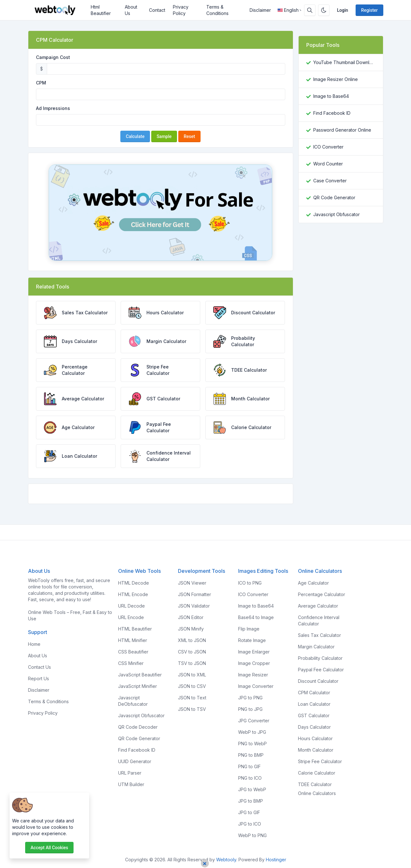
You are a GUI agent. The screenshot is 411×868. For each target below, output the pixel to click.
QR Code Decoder (138, 727)
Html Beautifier (101, 10)
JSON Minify (191, 629)
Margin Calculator (316, 647)
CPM (41, 83)
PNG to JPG (250, 709)
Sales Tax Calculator (319, 635)
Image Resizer (253, 675)
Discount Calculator (318, 681)
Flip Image (249, 629)
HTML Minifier (133, 640)
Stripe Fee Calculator (320, 761)
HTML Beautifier (135, 629)
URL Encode (131, 617)
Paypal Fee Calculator (321, 670)
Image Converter (256, 686)
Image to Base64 (331, 96)
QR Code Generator (334, 197)
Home (34, 644)
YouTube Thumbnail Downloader (344, 62)
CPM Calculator (314, 693)
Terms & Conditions (217, 10)
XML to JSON (192, 640)
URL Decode (131, 606)
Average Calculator (318, 606)
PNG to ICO (250, 778)
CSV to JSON (192, 652)
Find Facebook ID (332, 113)
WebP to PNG (252, 835)
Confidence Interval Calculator (319, 620)
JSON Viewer (192, 583)
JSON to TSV (192, 709)
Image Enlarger (254, 652)
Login (343, 10)
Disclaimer (260, 10)
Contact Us (39, 667)
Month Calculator (316, 750)
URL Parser (130, 773)
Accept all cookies (49, 848)
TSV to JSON (192, 663)
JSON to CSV (192, 686)
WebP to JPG (252, 732)
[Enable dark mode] (324, 10)
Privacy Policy (181, 10)
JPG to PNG (250, 698)
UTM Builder (131, 784)
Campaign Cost (53, 57)
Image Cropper (254, 663)
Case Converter (330, 181)
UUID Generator (135, 761)
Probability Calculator (320, 658)
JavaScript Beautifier (140, 675)
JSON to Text (192, 698)
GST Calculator (314, 715)
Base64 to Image (256, 617)
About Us (131, 10)
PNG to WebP (252, 744)
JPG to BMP (251, 801)
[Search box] (310, 10)
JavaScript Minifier (138, 686)
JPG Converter (254, 721)
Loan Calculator (314, 704)
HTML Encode (133, 594)
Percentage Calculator (322, 594)
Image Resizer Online (336, 79)
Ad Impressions (53, 108)
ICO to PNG (250, 583)
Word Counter (328, 164)
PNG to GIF (249, 766)
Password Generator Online (342, 130)
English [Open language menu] (288, 10)
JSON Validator (194, 606)
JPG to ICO (250, 824)
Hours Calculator (315, 738)
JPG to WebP (252, 789)
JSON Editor (191, 617)
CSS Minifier (131, 663)
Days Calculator (314, 727)
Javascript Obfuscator (337, 214)
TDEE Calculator (315, 784)
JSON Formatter (195, 594)
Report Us (39, 678)
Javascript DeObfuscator (133, 701)
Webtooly (226, 860)
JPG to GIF (249, 812)
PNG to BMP (251, 755)
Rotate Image (252, 640)
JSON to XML (192, 675)
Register (369, 10)
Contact (157, 10)
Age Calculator (313, 583)
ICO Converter (328, 147)
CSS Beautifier (133, 652)
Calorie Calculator (317, 773)
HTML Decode (134, 583)
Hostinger (276, 860)
